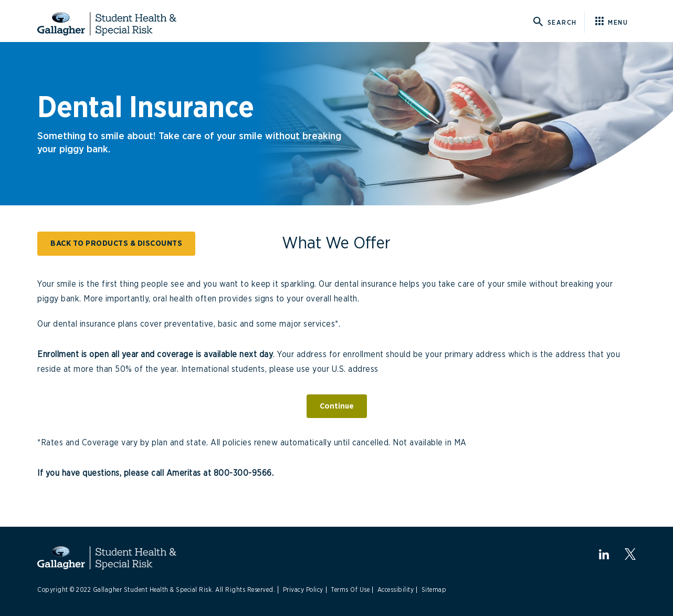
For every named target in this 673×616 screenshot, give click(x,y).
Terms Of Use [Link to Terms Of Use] (350, 590)
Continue (337, 406)
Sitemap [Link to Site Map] (434, 590)
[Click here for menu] (616, 23)
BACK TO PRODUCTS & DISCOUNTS (116, 243)
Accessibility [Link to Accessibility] (396, 590)
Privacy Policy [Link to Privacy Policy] (303, 590)
